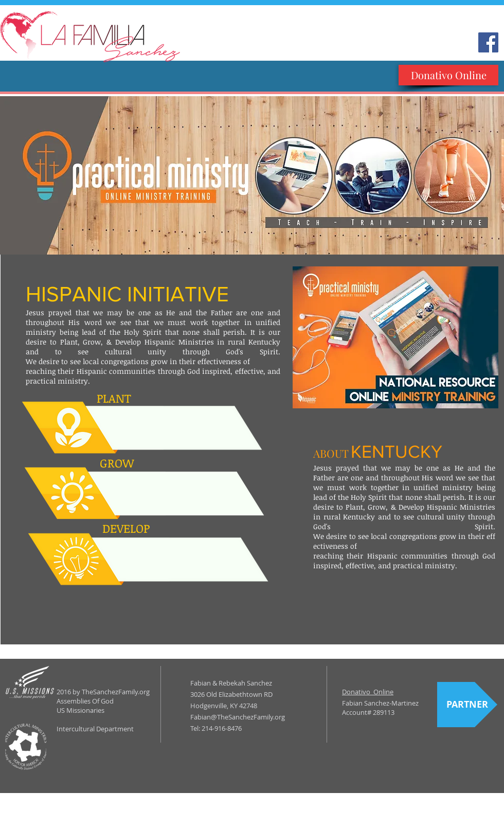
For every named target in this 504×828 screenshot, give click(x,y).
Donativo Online (368, 692)
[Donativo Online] (448, 75)
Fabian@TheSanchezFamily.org (238, 717)
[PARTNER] (467, 705)
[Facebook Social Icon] (488, 42)
